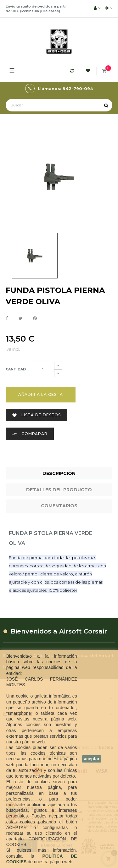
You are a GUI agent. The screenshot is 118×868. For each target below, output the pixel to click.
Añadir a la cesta (41, 394)
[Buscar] (59, 105)
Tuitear (21, 319)
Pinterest (35, 319)
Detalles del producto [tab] (59, 490)
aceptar (92, 759)
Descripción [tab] (59, 473)
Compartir (7, 319)
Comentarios (59, 506)
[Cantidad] (43, 369)
